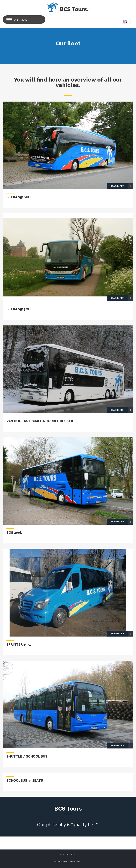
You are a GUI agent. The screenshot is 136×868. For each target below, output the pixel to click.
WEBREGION (75, 861)
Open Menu (21, 20)
